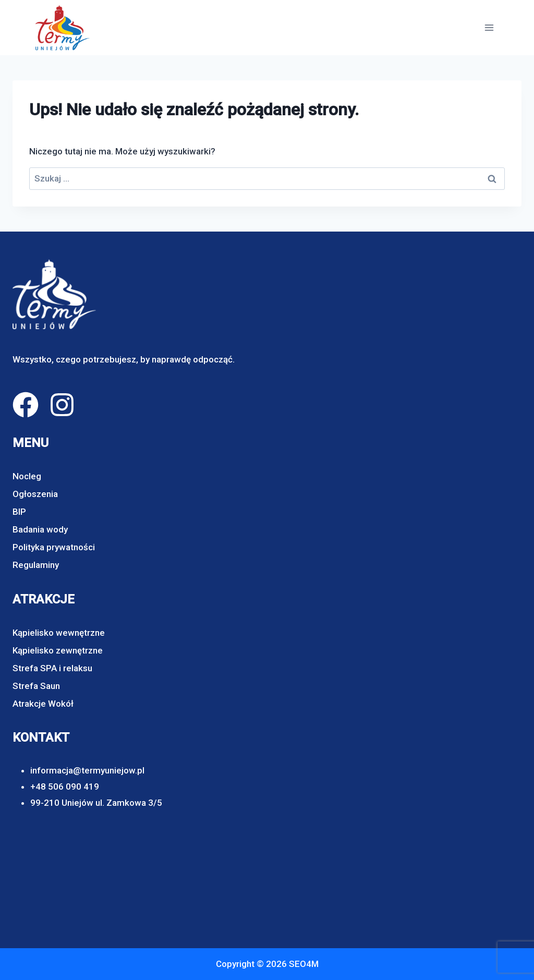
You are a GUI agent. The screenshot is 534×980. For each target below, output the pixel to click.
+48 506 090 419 (65, 787)
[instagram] (62, 405)
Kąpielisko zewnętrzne (58, 650)
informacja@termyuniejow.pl (87, 770)
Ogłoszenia (35, 494)
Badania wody (40, 529)
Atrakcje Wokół (43, 704)
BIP (19, 512)
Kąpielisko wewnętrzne (59, 633)
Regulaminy (36, 565)
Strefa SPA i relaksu (52, 668)
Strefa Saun (36, 686)
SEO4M (304, 964)
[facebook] (26, 405)
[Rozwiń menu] (489, 27)
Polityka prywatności (54, 547)
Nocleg (27, 476)
